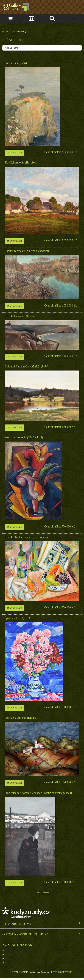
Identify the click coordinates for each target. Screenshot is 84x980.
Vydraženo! (14, 153)
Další (46, 893)
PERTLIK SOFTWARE (62, 972)
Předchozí (39, 893)
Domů (5, 32)
